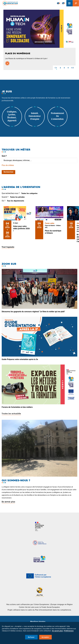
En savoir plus (8, 502)
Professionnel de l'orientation (57, 116)
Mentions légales (38, 622)
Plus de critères (8, 165)
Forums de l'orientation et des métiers (17, 407)
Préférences (69, 631)
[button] (55, 68)
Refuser (31, 637)
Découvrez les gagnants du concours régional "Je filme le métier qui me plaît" (33, 312)
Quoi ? (4, 156)
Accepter (45, 637)
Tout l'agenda (8, 247)
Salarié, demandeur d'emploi (35, 116)
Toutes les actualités (11, 414)
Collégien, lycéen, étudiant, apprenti (12, 116)
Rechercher (8, 172)
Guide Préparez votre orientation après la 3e (20, 359)
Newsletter (59, 3)
